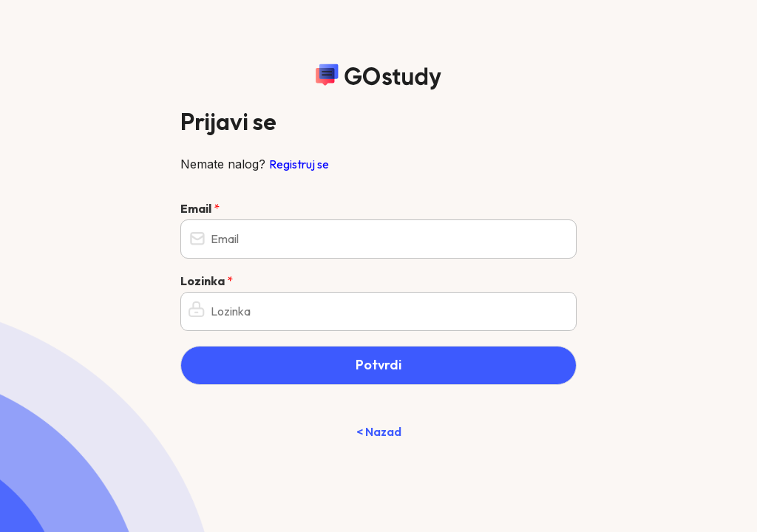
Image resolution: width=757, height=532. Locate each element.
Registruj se (299, 164)
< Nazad (379, 432)
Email (200, 208)
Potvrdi (378, 365)
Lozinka (207, 281)
